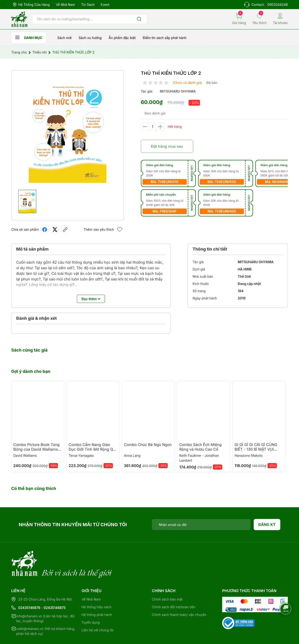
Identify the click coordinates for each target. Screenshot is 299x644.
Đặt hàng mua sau (167, 146)
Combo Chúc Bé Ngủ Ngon (148, 445)
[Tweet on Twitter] (55, 230)
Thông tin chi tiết (210, 249)
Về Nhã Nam (65, 5)
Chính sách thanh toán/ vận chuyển (179, 595)
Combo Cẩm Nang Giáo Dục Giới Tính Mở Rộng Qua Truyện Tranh (93, 449)
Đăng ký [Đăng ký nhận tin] (267, 525)
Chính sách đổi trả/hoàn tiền (174, 588)
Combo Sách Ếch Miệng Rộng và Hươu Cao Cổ (200, 447)
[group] (68, 130)
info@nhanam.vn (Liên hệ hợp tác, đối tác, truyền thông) (45, 599)
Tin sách (88, 5)
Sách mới (64, 38)
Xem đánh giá (155, 113)
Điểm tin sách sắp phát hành (165, 38)
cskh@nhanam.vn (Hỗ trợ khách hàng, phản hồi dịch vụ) (46, 612)
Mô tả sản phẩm (32, 249)
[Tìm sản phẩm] (90, 19)
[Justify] (139, 19)
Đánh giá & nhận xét (36, 318)
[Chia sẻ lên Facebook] (45, 230)
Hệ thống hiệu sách (96, 588)
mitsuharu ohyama (178, 91)
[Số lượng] (153, 127)
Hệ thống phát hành (97, 595)
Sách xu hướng (90, 38)
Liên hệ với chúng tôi (98, 611)
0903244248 (278, 5)
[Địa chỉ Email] (201, 525)
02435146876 (29, 588)
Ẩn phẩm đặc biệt (122, 38)
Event (105, 5)
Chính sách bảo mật (167, 580)
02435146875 (55, 588)
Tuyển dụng (91, 603)
